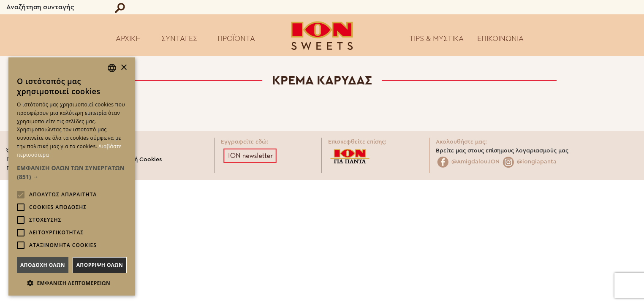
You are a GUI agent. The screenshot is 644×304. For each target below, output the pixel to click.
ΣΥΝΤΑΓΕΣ (179, 38)
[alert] (72, 176)
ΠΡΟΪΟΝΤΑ (236, 38)
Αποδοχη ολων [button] (43, 265)
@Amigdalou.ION (468, 162)
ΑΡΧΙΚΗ (128, 38)
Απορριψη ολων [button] (100, 265)
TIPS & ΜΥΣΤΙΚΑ (436, 38)
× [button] (124, 68)
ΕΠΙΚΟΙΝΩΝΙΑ (500, 38)
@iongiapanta (529, 162)
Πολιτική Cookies (138, 160)
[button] (72, 172)
